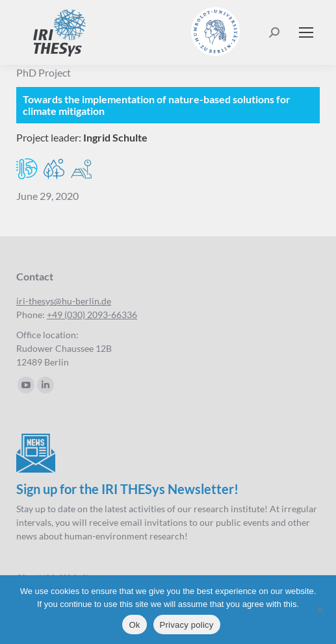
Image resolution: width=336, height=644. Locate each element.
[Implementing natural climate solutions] (168, 105)
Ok (134, 625)
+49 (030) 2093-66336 (92, 315)
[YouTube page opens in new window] (26, 385)
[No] (320, 610)
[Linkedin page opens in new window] (45, 385)
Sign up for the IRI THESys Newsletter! (127, 489)
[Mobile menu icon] (306, 32)
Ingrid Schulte (115, 137)
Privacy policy (187, 625)
